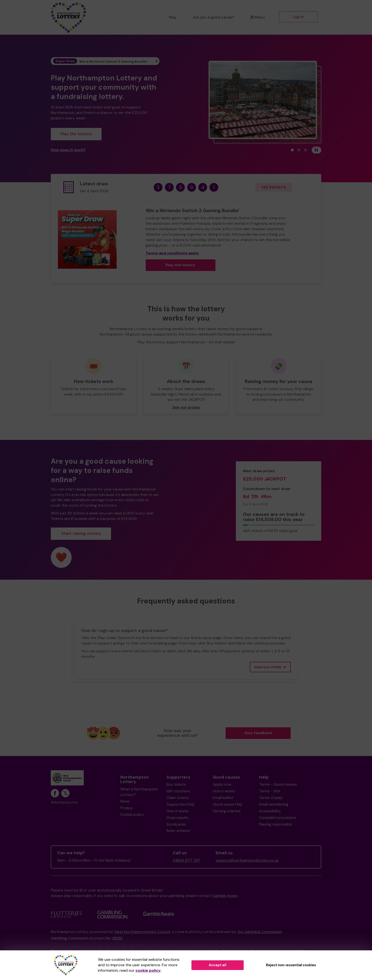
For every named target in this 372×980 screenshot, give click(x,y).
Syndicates (176, 824)
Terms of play (271, 798)
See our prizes (186, 407)
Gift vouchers (178, 791)
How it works (178, 811)
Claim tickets (178, 798)
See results (274, 187)
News (125, 801)
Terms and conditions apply (172, 253)
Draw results (177, 818)
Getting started (227, 811)
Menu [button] (258, 17)
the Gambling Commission (260, 932)
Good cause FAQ (227, 804)
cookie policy (148, 970)
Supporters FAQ (180, 804)
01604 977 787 (186, 860)
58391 (117, 938)
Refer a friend (178, 831)
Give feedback (258, 733)
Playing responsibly (276, 824)
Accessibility (270, 811)
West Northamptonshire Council (142, 932)
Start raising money (81, 533)
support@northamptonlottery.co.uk (247, 860)
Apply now (222, 784)
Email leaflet (223, 798)
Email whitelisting (274, 804)
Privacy (127, 808)
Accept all (218, 965)
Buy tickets (176, 784)
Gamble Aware (225, 896)
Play (173, 17)
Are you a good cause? (213, 17)
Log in (298, 17)
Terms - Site (270, 791)
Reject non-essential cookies (291, 965)
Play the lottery (76, 134)
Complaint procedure (278, 818)
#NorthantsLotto (64, 802)
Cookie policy (132, 814)
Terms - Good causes (278, 784)
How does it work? (68, 150)
